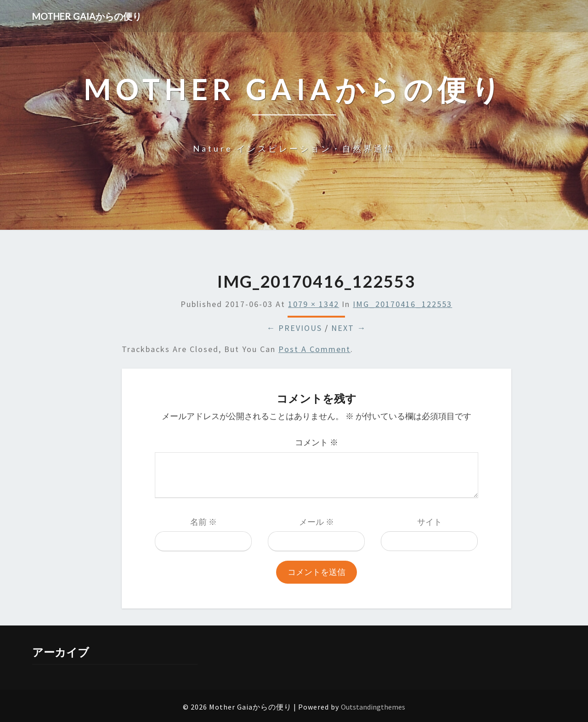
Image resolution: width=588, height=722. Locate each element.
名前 (204, 522)
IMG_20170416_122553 (402, 304)
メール (317, 522)
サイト (430, 522)
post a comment (314, 349)
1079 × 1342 (314, 304)
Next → (349, 328)
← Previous (294, 328)
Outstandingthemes (373, 707)
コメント (317, 442)
